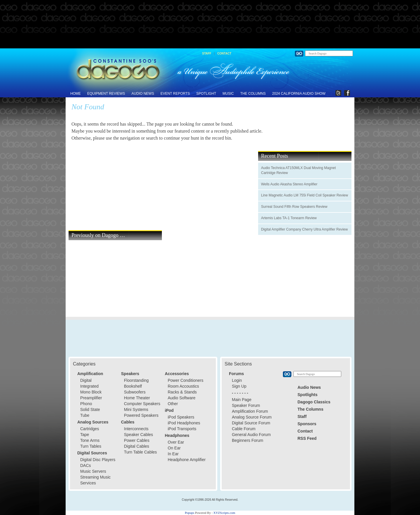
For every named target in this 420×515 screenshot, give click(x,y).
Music (228, 94)
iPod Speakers (181, 417)
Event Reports (175, 94)
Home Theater (137, 398)
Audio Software (182, 398)
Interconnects (136, 429)
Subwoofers (135, 392)
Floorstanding (136, 380)
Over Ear (176, 442)
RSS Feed (307, 438)
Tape (85, 435)
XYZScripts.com (224, 513)
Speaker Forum (246, 405)
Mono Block (91, 392)
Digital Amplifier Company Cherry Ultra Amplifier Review (304, 229)
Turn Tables (91, 446)
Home (76, 94)
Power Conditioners (185, 380)
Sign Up (239, 386)
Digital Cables (136, 446)
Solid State (90, 409)
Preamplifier (91, 398)
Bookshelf (133, 386)
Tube (85, 415)
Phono (86, 404)
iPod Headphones (184, 423)
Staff (207, 53)
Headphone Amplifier (187, 460)
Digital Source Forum (251, 423)
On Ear (174, 448)
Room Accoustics (183, 386)
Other (173, 404)
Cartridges (90, 429)
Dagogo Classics (314, 402)
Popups (190, 513)
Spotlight (206, 94)
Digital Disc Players (98, 460)
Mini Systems (136, 409)
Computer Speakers (142, 404)
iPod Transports (182, 429)
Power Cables (137, 440)
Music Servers (93, 471)
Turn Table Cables (140, 452)
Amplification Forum (250, 411)
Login (237, 380)
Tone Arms (90, 440)
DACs (86, 465)
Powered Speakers (141, 415)
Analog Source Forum (252, 417)
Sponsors (307, 424)
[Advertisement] (210, 24)
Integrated (89, 386)
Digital (86, 380)
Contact (224, 53)
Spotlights (307, 395)
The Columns (253, 94)
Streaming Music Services (95, 480)
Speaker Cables (139, 435)
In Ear (173, 454)
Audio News (143, 94)
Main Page (242, 400)
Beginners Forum (247, 440)
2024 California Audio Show (299, 94)
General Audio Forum (251, 435)
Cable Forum (244, 429)
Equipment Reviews (106, 94)
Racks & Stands (182, 392)
